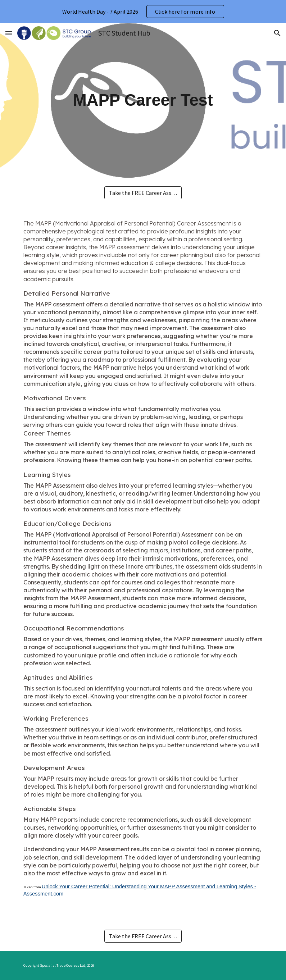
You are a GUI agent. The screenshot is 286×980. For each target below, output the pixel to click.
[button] (9, 33)
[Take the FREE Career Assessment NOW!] (143, 193)
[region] (143, 12)
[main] (143, 101)
